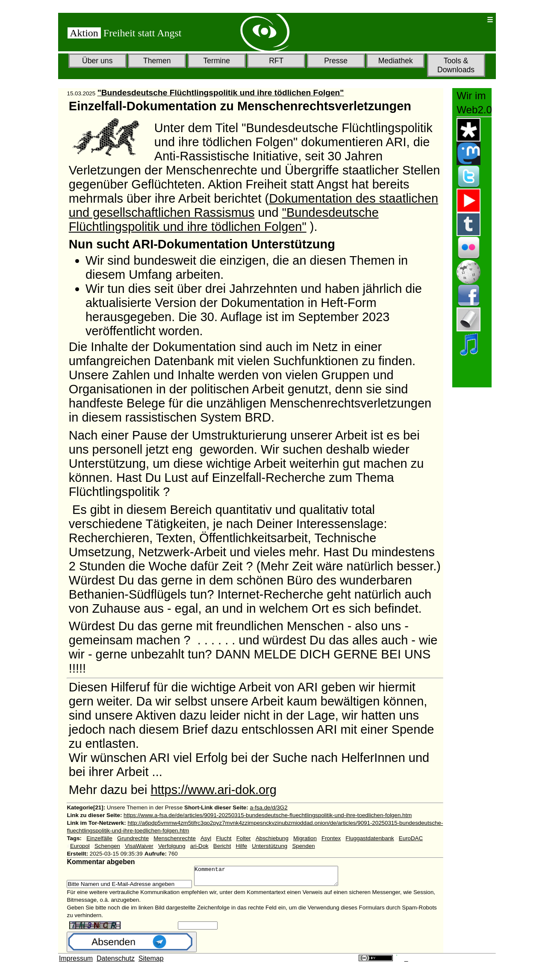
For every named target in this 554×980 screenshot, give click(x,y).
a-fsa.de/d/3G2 (268, 807)
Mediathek (396, 61)
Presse (336, 61)
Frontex (331, 838)
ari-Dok (199, 846)
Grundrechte (133, 838)
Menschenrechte (175, 838)
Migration (305, 838)
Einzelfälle (99, 838)
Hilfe (241, 846)
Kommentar (275, 878)
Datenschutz (116, 962)
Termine (217, 61)
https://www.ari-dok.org (213, 790)
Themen (157, 61)
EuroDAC (411, 838)
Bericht (222, 846)
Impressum (76, 962)
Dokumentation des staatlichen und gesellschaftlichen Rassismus (253, 205)
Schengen (107, 846)
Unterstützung (270, 846)
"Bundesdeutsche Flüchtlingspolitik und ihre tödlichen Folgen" (221, 93)
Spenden (303, 846)
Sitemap (151, 962)
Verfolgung (172, 846)
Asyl (206, 838)
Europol (80, 846)
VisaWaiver (139, 846)
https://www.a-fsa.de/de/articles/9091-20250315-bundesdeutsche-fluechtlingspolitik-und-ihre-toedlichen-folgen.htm (268, 815)
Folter (244, 838)
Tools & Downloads (456, 65)
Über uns (97, 61)
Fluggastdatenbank (370, 838)
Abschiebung (272, 838)
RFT (276, 61)
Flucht (224, 838)
